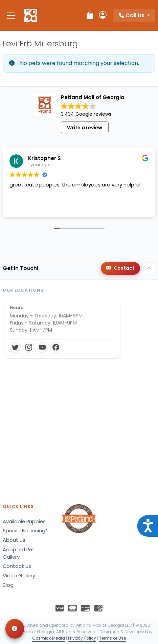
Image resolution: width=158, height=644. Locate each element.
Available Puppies (24, 521)
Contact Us (17, 566)
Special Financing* (25, 531)
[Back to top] (149, 268)
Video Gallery (19, 576)
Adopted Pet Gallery (19, 553)
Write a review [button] (85, 128)
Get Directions (31, 356)
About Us (14, 540)
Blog (8, 585)
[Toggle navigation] (11, 15)
